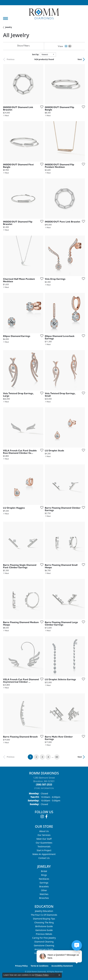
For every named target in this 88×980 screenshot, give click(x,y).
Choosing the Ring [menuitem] (44, 922)
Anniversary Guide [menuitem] (44, 949)
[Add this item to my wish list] (41, 107)
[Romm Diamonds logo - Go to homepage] (44, 14)
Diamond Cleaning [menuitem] (44, 942)
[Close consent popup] (59, 975)
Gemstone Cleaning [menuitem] (44, 945)
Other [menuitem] (44, 890)
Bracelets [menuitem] (44, 886)
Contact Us (44, 858)
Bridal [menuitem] (44, 871)
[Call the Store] (44, 785)
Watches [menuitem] (44, 894)
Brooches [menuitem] (44, 898)
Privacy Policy (22, 966)
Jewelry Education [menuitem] (44, 911)
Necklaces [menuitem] (44, 879)
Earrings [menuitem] (44, 883)
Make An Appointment (44, 854)
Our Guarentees (44, 843)
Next (80, 59)
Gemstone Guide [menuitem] (44, 930)
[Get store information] (44, 788)
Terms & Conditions (40, 966)
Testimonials (44, 846)
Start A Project (44, 850)
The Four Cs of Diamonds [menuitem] (44, 915)
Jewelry (9, 27)
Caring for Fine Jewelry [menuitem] (44, 938)
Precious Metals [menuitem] (44, 934)
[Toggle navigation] (5, 18)
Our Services (44, 835)
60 (57, 757)
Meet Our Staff (44, 839)
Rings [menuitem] (44, 875)
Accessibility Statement (62, 966)
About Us (44, 831)
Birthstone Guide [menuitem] (44, 926)
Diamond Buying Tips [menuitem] (44, 919)
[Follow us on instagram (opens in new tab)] (42, 817)
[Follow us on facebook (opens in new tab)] (46, 817)
